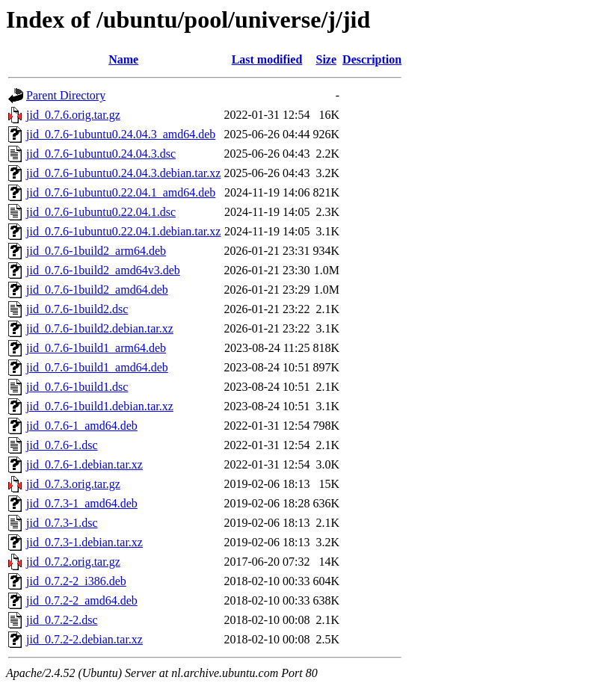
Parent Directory (66, 95)
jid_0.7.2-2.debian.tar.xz (84, 639)
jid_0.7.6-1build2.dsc (77, 309)
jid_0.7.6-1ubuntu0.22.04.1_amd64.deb (121, 192)
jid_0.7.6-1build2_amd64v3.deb (103, 270)
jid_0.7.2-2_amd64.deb (82, 600)
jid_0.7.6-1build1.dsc (77, 387)
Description (372, 59)
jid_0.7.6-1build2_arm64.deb (96, 251)
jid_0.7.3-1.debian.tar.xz (84, 542)
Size (327, 59)
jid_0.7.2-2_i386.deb (76, 581)
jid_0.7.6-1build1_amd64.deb (97, 367)
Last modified (267, 59)
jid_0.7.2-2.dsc (62, 620)
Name (123, 59)
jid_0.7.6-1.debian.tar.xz (84, 464)
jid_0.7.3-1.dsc (62, 523)
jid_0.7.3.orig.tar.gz (73, 484)
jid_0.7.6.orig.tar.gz (73, 115)
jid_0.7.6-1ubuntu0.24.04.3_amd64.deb (121, 134)
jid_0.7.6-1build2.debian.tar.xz (100, 328)
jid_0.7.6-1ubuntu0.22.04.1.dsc (101, 212)
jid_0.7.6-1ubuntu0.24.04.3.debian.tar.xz (123, 173)
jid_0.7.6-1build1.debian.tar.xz (100, 406)
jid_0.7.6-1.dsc (62, 445)
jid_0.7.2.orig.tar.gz (73, 562)
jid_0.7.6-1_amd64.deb (82, 426)
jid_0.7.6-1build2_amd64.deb (97, 290)
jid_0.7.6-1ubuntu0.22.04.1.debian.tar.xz (123, 231)
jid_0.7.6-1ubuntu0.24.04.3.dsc (101, 154)
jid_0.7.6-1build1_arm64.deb (96, 348)
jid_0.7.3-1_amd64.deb (82, 503)
